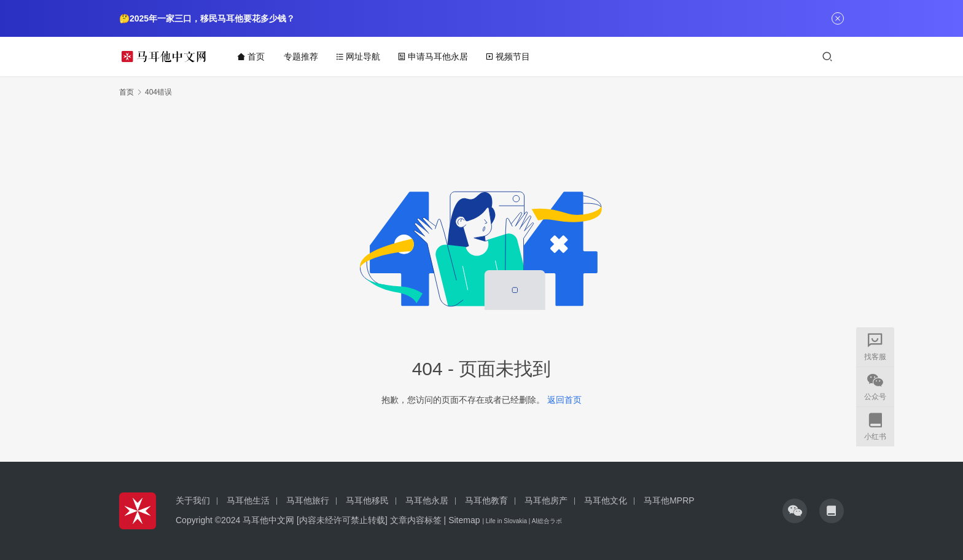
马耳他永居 (427, 500)
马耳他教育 (486, 500)
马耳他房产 (546, 500)
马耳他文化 (606, 500)
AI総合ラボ (547, 521)
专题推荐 (302, 56)
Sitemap (464, 520)
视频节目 (508, 56)
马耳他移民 (367, 500)
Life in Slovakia (506, 521)
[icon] (795, 511)
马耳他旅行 (308, 500)
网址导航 (358, 56)
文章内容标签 (416, 520)
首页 (251, 56)
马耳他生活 (248, 500)
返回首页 (564, 400)
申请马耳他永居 (433, 56)
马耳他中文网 (268, 520)
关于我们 (193, 500)
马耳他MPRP (669, 500)
